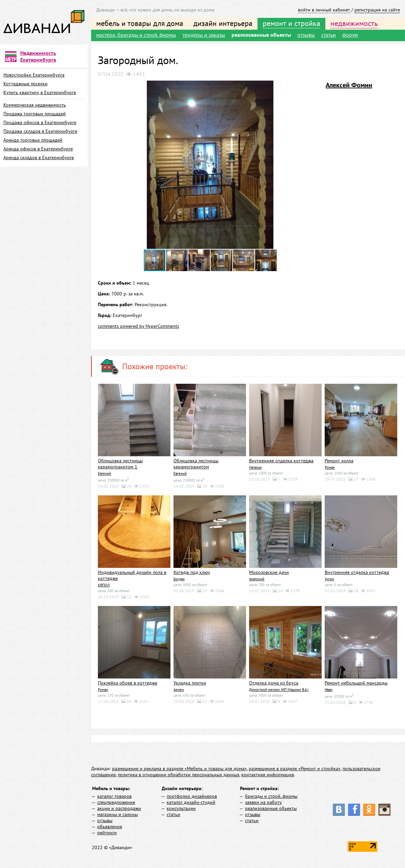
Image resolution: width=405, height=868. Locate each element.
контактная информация (268, 774)
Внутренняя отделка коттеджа (281, 461)
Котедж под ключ (192, 572)
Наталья (255, 467)
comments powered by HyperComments (139, 326)
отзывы (306, 35)
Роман (330, 467)
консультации (181, 807)
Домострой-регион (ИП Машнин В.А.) (279, 689)
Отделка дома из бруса (274, 682)
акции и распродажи (119, 807)
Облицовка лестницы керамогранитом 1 (120, 464)
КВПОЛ (104, 584)
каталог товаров (114, 795)
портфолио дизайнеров (192, 795)
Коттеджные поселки (25, 84)
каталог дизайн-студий (191, 801)
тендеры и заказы (204, 35)
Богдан (179, 578)
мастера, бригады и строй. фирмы (136, 35)
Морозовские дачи (269, 572)
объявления (110, 826)
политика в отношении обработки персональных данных (179, 774)
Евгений (104, 473)
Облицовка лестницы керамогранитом (196, 464)
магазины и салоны (117, 813)
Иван (329, 689)
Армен (179, 689)
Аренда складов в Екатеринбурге (39, 157)
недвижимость (354, 23)
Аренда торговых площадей (33, 140)
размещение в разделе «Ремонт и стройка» (295, 768)
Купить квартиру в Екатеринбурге (40, 92)
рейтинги (107, 832)
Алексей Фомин (349, 85)
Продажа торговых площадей (35, 114)
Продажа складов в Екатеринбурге (40, 131)
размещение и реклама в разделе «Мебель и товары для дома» (179, 768)
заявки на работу (263, 801)
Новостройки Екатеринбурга (34, 75)
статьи (329, 35)
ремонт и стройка (291, 23)
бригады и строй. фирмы (271, 795)
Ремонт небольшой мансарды (356, 682)
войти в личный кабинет (324, 10)
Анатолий (257, 578)
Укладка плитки (190, 682)
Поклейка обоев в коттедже (128, 682)
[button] (316, 87)
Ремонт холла (339, 461)
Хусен (329, 578)
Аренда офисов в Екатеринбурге (38, 149)
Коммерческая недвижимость (35, 105)
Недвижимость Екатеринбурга (38, 56)
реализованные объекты (261, 35)
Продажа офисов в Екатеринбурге (40, 122)
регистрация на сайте (377, 10)
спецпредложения (116, 801)
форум (350, 35)
